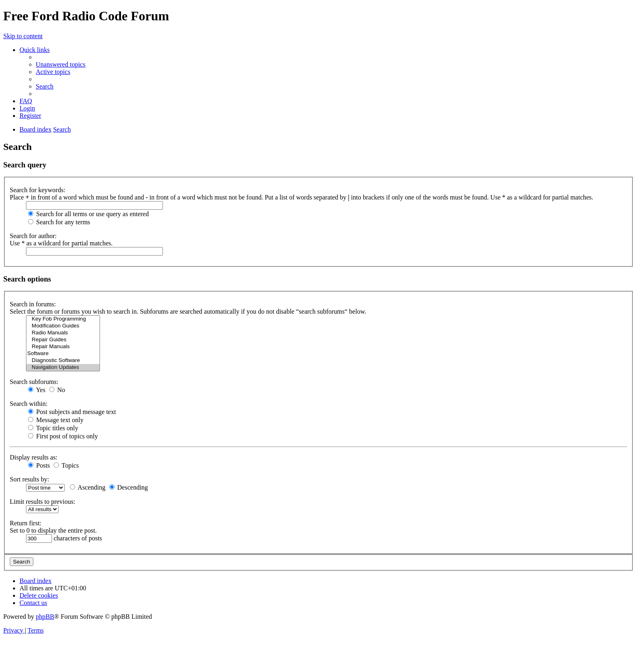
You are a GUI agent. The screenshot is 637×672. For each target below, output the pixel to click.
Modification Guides (63, 326)
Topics (66, 465)
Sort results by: (29, 479)
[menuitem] (61, 64)
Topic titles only (53, 428)
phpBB (45, 617)
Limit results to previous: (42, 502)
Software (63, 354)
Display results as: (34, 457)
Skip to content (23, 36)
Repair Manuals (63, 347)
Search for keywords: (38, 190)
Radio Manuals (63, 333)
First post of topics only (63, 436)
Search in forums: (33, 304)
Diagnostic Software (63, 361)
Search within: (29, 404)
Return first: (26, 523)
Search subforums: (34, 382)
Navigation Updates (63, 367)
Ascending (88, 487)
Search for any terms (59, 222)
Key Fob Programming (63, 319)
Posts (39, 465)
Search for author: (33, 236)
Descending (129, 487)
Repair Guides (63, 340)
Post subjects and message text (72, 412)
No (57, 390)
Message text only (56, 420)
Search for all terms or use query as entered (88, 214)
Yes (37, 390)
